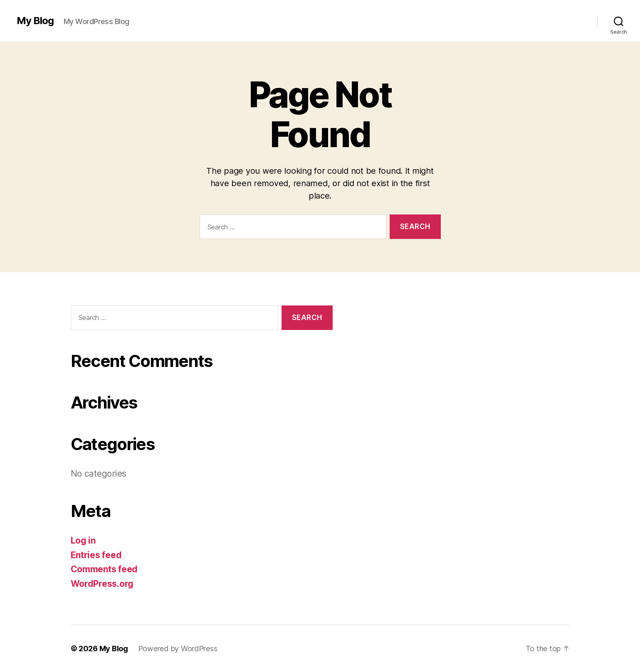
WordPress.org (102, 584)
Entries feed (96, 555)
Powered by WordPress (178, 649)
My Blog (35, 21)
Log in (83, 540)
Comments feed (104, 569)
